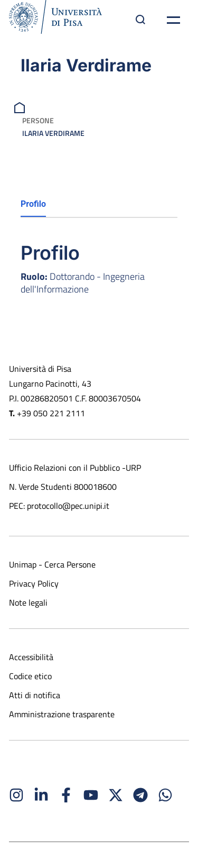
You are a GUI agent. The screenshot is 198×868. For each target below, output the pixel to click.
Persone (38, 120)
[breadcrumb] (21, 107)
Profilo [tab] (33, 204)
